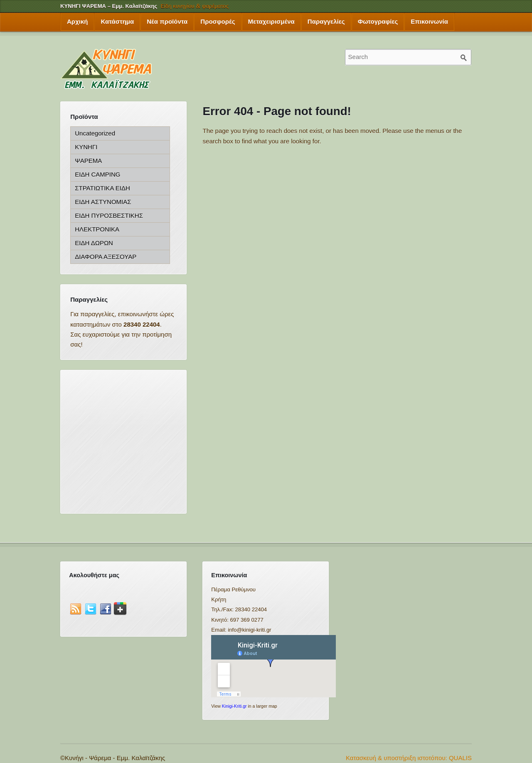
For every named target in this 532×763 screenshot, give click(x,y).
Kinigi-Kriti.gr (234, 706)
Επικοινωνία (429, 21)
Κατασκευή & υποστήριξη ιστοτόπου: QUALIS (409, 758)
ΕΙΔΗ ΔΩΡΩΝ (94, 243)
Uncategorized (95, 133)
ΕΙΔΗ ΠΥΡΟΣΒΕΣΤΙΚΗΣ (109, 215)
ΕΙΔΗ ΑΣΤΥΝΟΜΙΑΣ (103, 202)
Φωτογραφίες (378, 21)
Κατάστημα (117, 21)
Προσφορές (218, 21)
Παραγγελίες (326, 21)
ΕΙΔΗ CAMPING (97, 174)
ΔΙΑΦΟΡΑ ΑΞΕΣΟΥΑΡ (106, 257)
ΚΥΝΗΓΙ (86, 147)
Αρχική (77, 21)
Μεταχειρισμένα (271, 21)
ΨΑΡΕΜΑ (88, 161)
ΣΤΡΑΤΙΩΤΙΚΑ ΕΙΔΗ (102, 188)
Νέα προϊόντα (167, 21)
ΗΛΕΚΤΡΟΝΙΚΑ (97, 229)
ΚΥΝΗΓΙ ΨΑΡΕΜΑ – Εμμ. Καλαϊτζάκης (109, 6)
